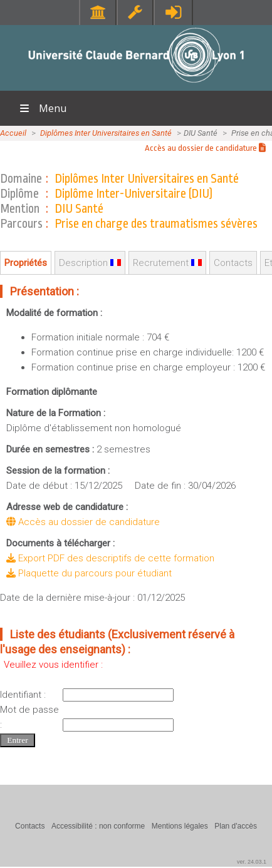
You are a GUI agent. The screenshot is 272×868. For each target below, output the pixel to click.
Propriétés (26, 263)
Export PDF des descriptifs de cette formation (110, 558)
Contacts (233, 263)
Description (90, 263)
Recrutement (167, 263)
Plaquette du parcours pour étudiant (89, 573)
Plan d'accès (236, 826)
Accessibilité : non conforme (98, 826)
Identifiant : (23, 695)
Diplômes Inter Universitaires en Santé (106, 133)
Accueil (13, 133)
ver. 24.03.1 (252, 862)
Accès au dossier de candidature (205, 148)
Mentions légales (180, 826)
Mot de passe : (29, 717)
